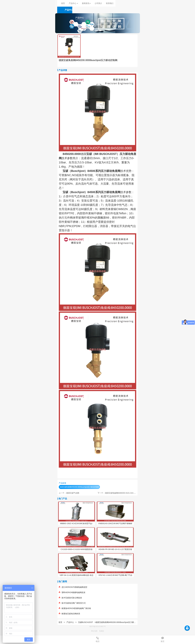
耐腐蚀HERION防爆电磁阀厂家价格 (75, 608)
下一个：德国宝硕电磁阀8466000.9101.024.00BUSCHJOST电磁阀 (125, 493)
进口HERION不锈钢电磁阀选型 (73, 587)
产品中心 (70, 622)
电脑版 (102, 631)
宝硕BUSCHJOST (86, 622)
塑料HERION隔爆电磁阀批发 (72, 592)
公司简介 (98, 3)
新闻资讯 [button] (86, 3)
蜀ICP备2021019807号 (97, 626)
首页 (63, 3)
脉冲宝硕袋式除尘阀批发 (70, 598)
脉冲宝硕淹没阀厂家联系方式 (72, 603)
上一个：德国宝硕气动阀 (69, 493)
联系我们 (110, 3)
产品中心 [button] (73, 3)
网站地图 (94, 631)
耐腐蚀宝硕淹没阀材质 (69, 614)
